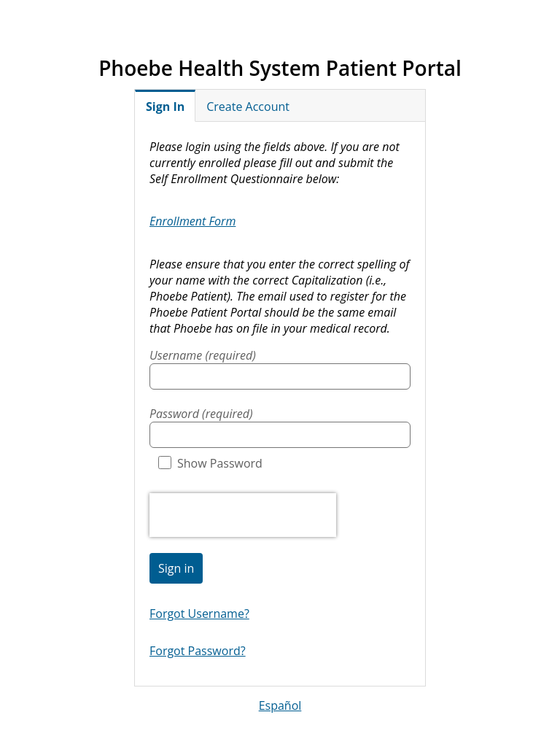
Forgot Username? (199, 614)
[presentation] (243, 515)
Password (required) (201, 414)
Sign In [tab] (165, 107)
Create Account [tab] (248, 107)
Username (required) (203, 355)
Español (280, 705)
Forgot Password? (198, 651)
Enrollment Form (192, 221)
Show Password (210, 463)
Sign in (176, 568)
